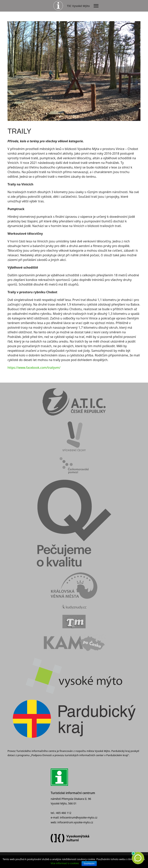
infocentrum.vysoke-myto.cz (75, 822)
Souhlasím (89, 864)
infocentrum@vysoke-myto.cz (79, 817)
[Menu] (96, 6)
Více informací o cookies (65, 863)
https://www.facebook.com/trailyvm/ (34, 368)
